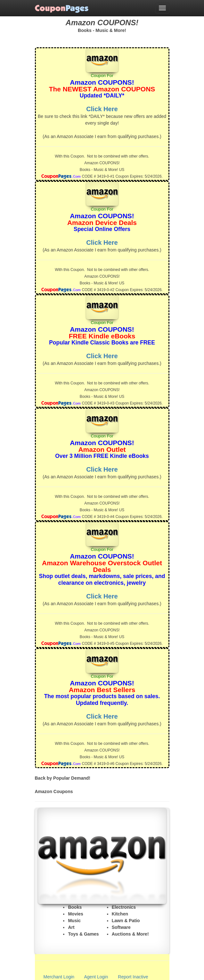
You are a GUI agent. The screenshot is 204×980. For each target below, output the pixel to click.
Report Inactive (133, 977)
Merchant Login (59, 977)
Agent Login (96, 977)
